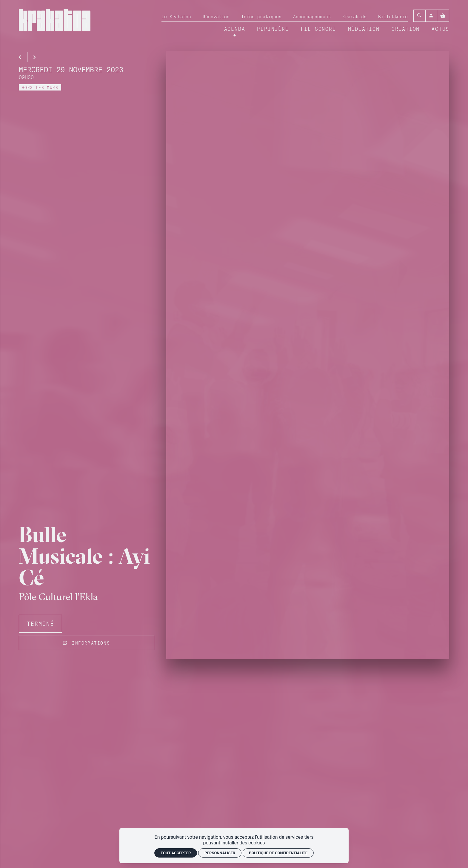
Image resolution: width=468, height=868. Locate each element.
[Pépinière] (273, 29)
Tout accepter (176, 853)
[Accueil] (55, 23)
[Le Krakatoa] (176, 16)
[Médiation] (364, 29)
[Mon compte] (431, 16)
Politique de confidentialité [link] (278, 853)
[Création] (406, 29)
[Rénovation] (216, 16)
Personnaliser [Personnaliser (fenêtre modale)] (220, 853)
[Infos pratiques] (261, 16)
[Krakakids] (354, 16)
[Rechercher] (419, 16)
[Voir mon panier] (443, 16)
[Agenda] (235, 29)
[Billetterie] (393, 16)
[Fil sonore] (318, 29)
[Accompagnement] (312, 16)
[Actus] (440, 29)
